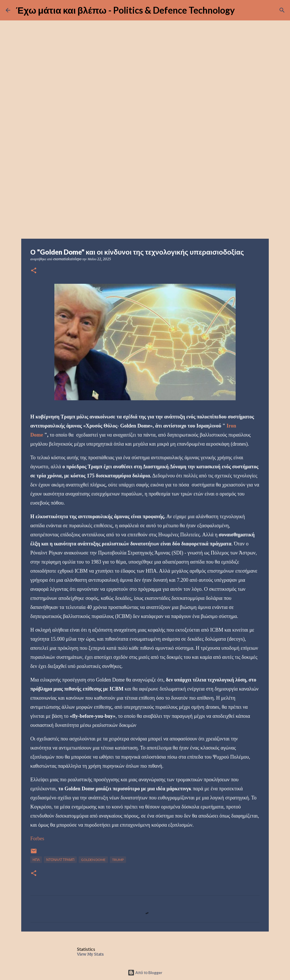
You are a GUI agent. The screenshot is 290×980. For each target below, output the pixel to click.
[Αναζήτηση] (282, 10)
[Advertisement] (145, 194)
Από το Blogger (145, 972)
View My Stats (90, 954)
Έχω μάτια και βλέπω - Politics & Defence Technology (125, 10)
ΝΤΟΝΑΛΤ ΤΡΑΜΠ (60, 860)
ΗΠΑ (36, 860)
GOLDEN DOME (93, 860)
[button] (34, 271)
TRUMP (118, 860)
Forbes (37, 839)
